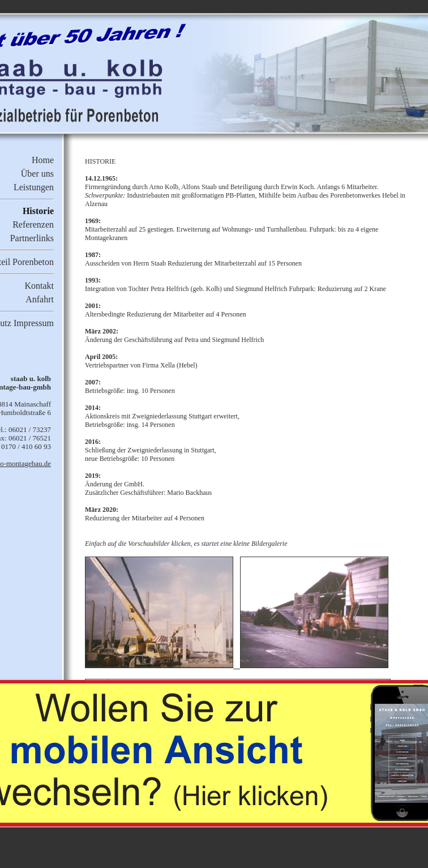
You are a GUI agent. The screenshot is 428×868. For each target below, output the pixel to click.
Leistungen (34, 187)
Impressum (34, 323)
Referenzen (33, 225)
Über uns (37, 174)
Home (43, 160)
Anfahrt (40, 299)
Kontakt (39, 286)
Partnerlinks (32, 238)
